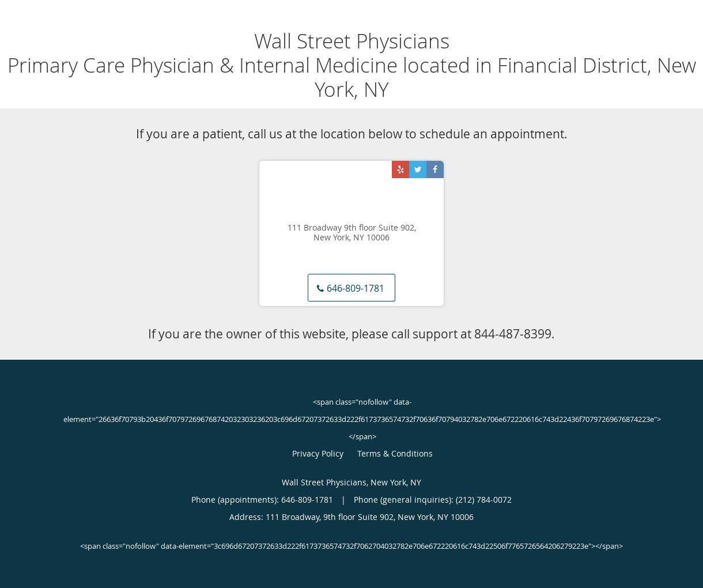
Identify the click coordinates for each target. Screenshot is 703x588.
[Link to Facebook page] (435, 169)
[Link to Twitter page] (418, 169)
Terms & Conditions (395, 453)
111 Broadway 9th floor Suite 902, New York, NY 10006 (352, 233)
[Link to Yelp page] (400, 169)
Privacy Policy (318, 453)
